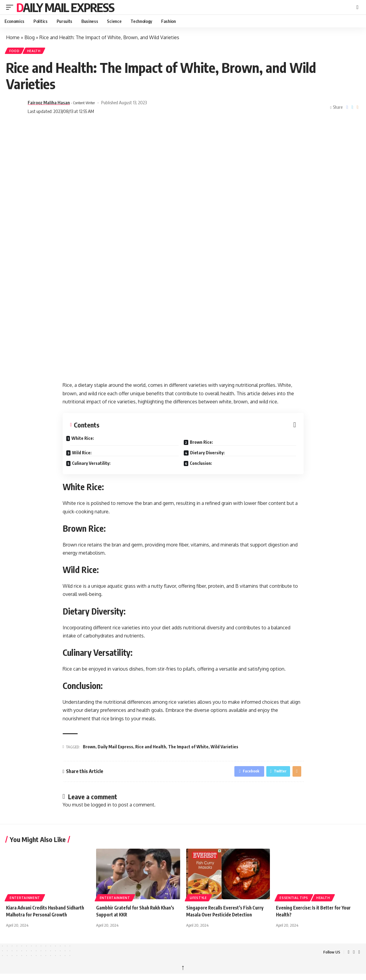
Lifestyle (198, 901)
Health (39, 52)
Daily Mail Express (65, 7)
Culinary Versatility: (95, 463)
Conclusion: (205, 463)
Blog (30, 37)
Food (16, 52)
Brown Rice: (205, 442)
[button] (11, 7)
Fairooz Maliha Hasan (49, 105)
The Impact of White (188, 749)
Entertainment (25, 901)
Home (13, 37)
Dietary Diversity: (211, 453)
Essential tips (294, 901)
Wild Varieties (224, 749)
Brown (89, 749)
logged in (101, 808)
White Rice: (87, 440)
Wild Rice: (86, 453)
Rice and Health (151, 749)
